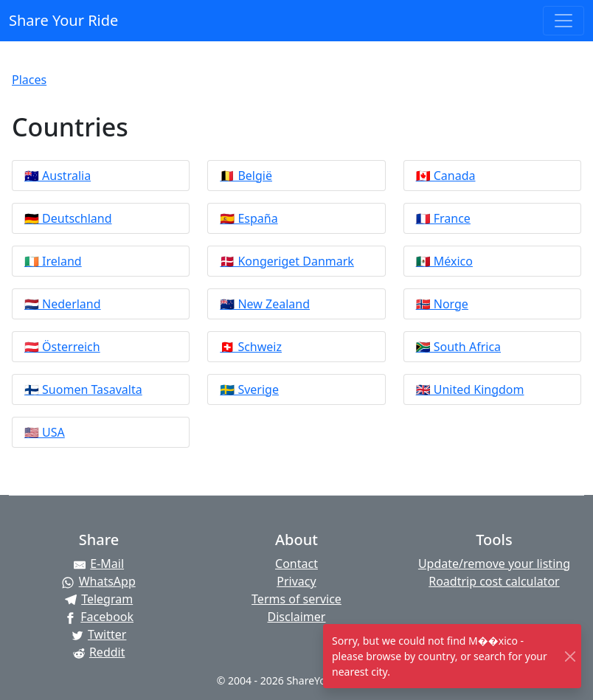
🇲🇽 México (444, 261)
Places (29, 80)
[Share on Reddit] (99, 652)
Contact (296, 564)
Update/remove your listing (494, 564)
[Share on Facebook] (99, 617)
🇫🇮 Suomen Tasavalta (83, 389)
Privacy (296, 581)
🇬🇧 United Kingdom (470, 389)
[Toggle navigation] (563, 21)
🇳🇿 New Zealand (265, 304)
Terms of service (296, 599)
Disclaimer (296, 617)
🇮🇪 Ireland (53, 261)
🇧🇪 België (246, 176)
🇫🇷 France (443, 218)
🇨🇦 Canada (446, 176)
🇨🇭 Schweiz (251, 347)
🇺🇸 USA (45, 432)
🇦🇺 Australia (58, 176)
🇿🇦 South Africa (458, 347)
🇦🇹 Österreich (62, 347)
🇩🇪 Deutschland (68, 218)
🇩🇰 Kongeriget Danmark (287, 261)
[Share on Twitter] (99, 634)
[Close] (570, 656)
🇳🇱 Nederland (63, 304)
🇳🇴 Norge (442, 304)
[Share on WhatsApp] (99, 581)
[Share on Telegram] (99, 599)
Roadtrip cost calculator (494, 581)
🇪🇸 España (249, 218)
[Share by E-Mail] (99, 564)
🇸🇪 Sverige (249, 389)
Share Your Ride (63, 20)
